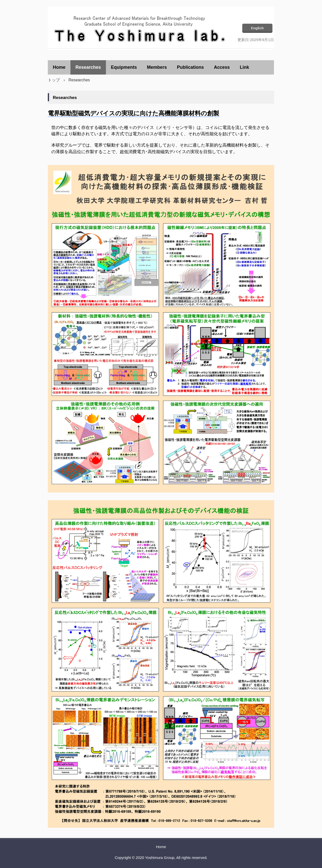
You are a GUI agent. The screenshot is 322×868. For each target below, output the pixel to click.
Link (244, 67)
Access (222, 67)
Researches (88, 67)
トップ (54, 80)
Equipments (124, 67)
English (257, 28)
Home (59, 67)
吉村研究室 (130, 5)
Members (157, 67)
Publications (190, 67)
